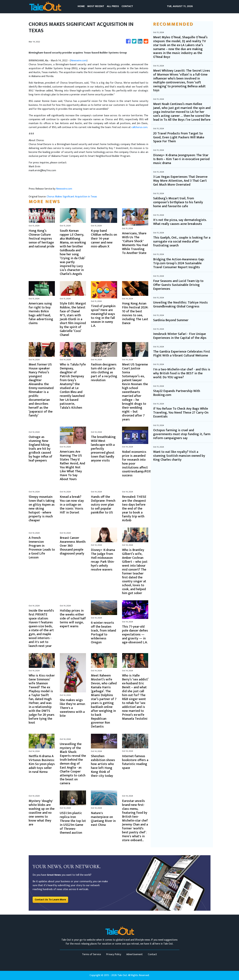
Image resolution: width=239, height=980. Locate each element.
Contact (152, 954)
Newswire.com (79, 61)
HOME (81, 6)
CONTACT (127, 6)
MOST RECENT (96, 6)
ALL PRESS (113, 6)
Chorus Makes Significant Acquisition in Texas (72, 197)
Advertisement (134, 954)
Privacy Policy (114, 954)
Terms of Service (91, 954)
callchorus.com (139, 127)
